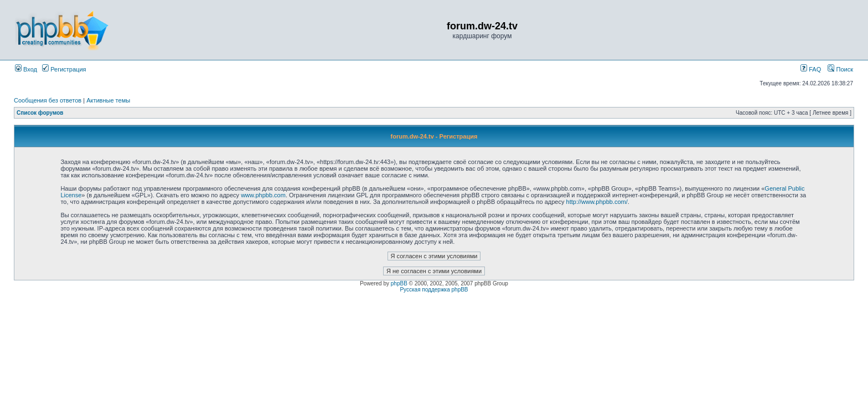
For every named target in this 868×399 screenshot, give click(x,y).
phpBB (399, 283)
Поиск (840, 69)
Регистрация (64, 69)
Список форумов (40, 113)
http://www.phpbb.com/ (597, 202)
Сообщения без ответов (48, 100)
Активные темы (108, 100)
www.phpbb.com (263, 195)
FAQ (811, 69)
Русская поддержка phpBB (434, 290)
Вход (26, 69)
